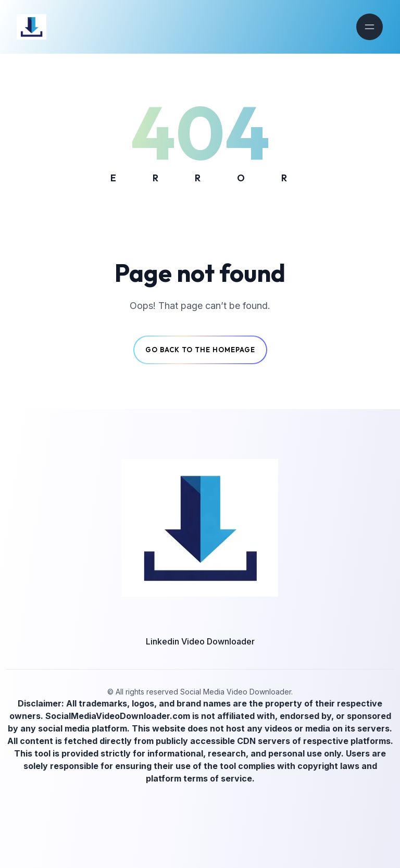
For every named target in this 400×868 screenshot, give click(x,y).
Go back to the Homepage (200, 350)
